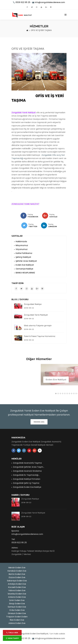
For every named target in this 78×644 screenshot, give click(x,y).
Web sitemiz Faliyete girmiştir (38, 326)
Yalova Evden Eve (17, 590)
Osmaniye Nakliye (24, 269)
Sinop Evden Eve (17, 604)
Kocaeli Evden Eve (17, 587)
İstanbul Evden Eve (17, 594)
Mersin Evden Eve (17, 568)
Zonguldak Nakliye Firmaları (27, 479)
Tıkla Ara (12, 633)
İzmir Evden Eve (17, 600)
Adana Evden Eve (17, 623)
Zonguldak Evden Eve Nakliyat (34, 634)
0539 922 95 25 (23, 2)
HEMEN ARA (39, 422)
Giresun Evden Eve (17, 613)
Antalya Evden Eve (17, 584)
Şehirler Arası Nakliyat (26, 261)
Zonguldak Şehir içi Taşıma (26, 483)
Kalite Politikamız (24, 253)
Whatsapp (12, 638)
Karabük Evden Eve (17, 571)
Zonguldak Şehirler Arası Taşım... (29, 467)
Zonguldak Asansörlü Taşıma (27, 463)
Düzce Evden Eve (17, 577)
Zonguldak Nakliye (33, 304)
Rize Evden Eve (17, 620)
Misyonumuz (22, 245)
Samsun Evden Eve (17, 607)
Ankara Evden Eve (17, 597)
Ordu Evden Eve (17, 610)
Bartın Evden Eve (17, 574)
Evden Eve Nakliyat (25, 265)
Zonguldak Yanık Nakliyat (36, 315)
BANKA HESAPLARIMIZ (25, 273)
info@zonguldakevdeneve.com (50, 2)
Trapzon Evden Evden (17, 617)
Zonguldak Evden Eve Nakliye (27, 487)
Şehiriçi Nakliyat (23, 257)
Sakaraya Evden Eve (17, 581)
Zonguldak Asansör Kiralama (27, 471)
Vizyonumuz (22, 249)
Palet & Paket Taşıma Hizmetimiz (40, 336)
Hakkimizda (21, 241)
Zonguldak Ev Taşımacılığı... (26, 475)
